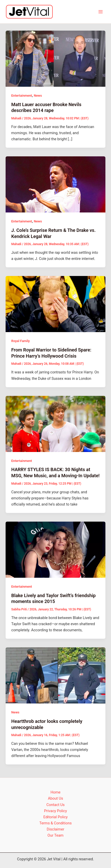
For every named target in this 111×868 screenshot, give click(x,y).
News (38, 96)
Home (55, 792)
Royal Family (20, 341)
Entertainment (22, 96)
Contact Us (55, 805)
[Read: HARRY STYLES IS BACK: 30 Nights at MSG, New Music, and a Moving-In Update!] (55, 424)
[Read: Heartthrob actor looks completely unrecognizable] (55, 675)
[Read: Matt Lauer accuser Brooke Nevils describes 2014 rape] (55, 58)
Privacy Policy (55, 811)
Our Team (56, 835)
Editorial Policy (55, 817)
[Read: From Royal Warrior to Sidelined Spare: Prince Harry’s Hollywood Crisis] (55, 304)
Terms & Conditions (55, 823)
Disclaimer (56, 829)
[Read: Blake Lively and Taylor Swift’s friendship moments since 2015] (55, 549)
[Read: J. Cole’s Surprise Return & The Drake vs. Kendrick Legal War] (55, 184)
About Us (55, 798)
